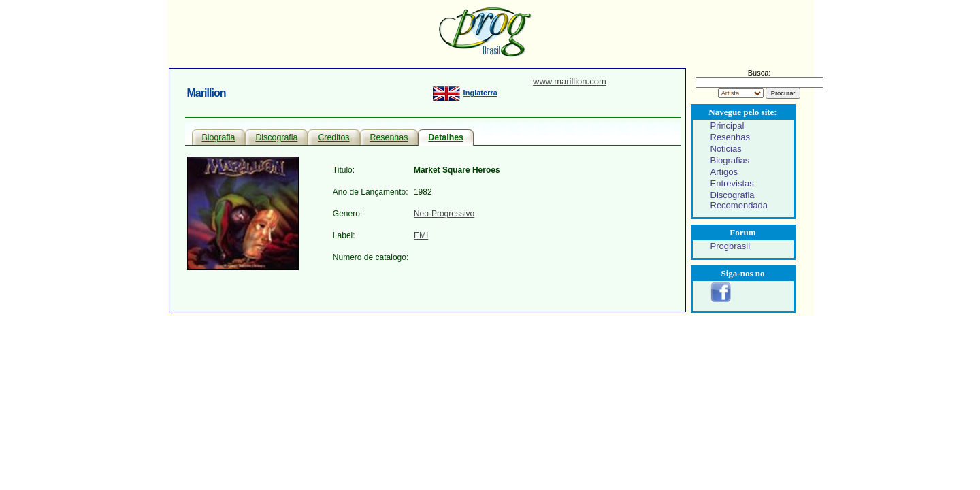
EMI (421, 235)
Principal (728, 126)
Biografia (219, 137)
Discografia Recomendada (739, 200)
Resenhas (389, 137)
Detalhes (446, 137)
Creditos (333, 137)
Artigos (724, 172)
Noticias (726, 149)
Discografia (276, 137)
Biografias (730, 160)
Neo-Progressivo (444, 214)
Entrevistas (732, 183)
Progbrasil (731, 246)
